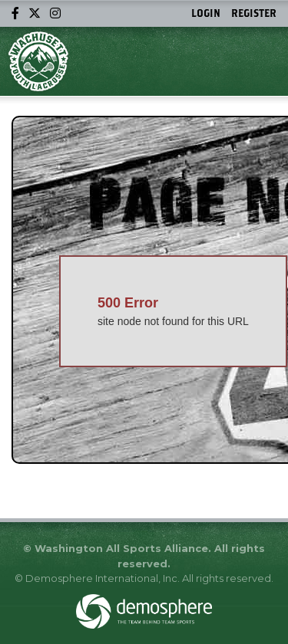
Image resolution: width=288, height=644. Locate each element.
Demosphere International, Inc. (103, 578)
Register (254, 13)
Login (206, 13)
